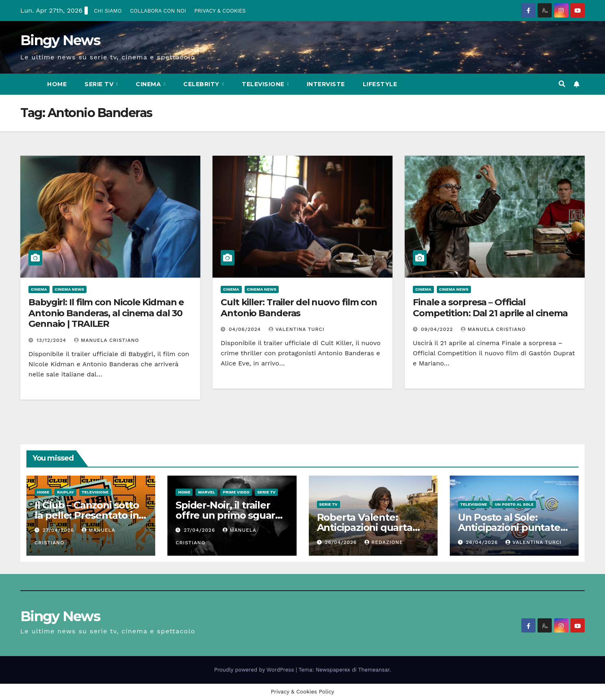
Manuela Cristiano (106, 340)
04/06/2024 (246, 329)
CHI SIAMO (108, 11)
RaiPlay (65, 492)
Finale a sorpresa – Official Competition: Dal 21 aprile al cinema (490, 308)
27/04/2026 (59, 530)
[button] (562, 84)
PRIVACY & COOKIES (220, 11)
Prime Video (236, 492)
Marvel (206, 492)
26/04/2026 (342, 542)
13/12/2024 (52, 340)
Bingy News (60, 40)
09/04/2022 (438, 329)
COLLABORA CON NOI (158, 11)
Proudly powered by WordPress (255, 670)
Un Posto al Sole (514, 504)
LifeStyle (380, 84)
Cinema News (69, 289)
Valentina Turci (297, 329)
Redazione (384, 542)
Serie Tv (100, 84)
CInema (149, 84)
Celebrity (202, 84)
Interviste (326, 84)
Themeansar (374, 670)
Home (57, 84)
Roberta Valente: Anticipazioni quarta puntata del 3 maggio (368, 527)
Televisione (264, 84)
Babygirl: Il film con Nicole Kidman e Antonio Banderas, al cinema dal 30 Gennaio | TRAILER (106, 313)
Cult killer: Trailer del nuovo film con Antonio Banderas (299, 308)
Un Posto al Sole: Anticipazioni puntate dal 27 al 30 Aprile (509, 527)
